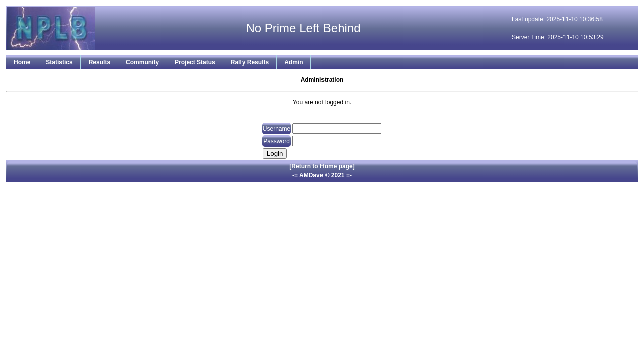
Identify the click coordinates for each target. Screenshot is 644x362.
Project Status (195, 62)
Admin (294, 62)
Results (99, 62)
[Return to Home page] (322, 166)
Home (22, 62)
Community (142, 62)
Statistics (59, 62)
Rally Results (250, 62)
